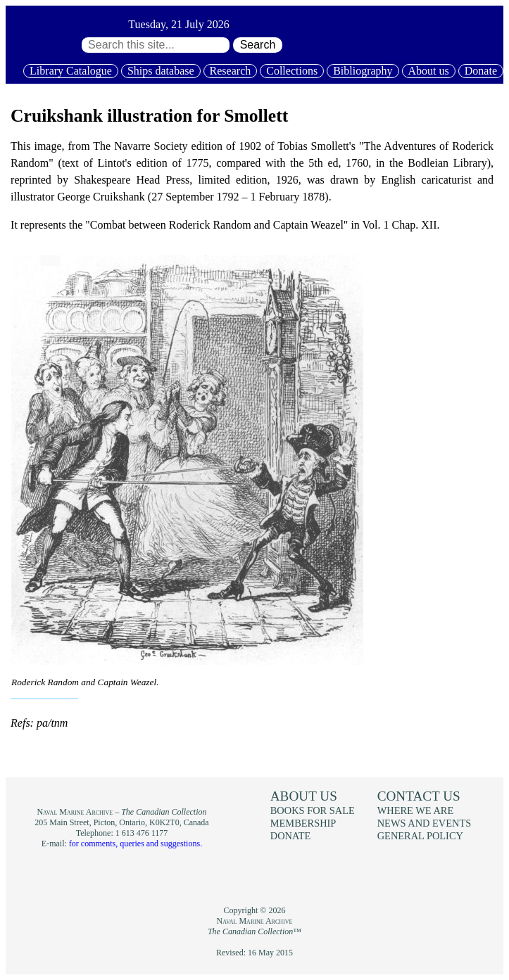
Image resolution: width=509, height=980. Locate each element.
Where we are (415, 810)
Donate (481, 71)
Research (231, 71)
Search (258, 45)
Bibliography (363, 71)
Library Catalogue (71, 71)
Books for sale (313, 810)
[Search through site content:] (156, 45)
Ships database (161, 71)
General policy (420, 836)
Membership (303, 823)
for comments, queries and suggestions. (136, 844)
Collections (292, 71)
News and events (425, 823)
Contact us (419, 796)
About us (429, 71)
